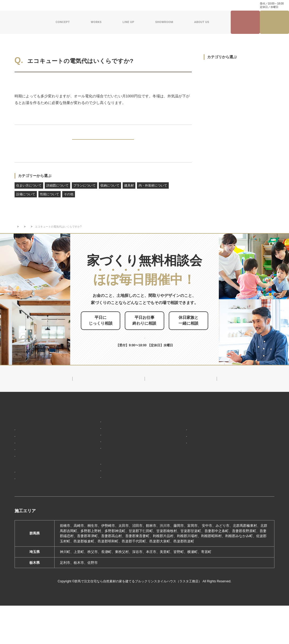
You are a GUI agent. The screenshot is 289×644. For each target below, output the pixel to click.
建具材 (129, 194)
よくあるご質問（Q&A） (189, 508)
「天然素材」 (27, 450)
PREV (27, 143)
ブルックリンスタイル (97, 432)
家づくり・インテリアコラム (183, 5)
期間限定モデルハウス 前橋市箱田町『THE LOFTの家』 (119, 489)
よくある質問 (74, 5)
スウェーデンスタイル (97, 464)
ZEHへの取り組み (183, 474)
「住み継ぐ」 (27, 458)
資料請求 (118, 5)
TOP (17, 235)
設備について (26, 82)
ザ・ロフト (88, 456)
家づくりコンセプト (31, 434)
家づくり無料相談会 (245, 478)
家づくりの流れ (29, 473)
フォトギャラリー (30, 498)
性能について (50, 203)
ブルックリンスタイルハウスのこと (196, 437)
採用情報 (176, 498)
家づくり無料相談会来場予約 (275, 22)
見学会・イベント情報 (245, 22)
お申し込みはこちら (154, 340)
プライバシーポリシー (247, 487)
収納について (110, 194)
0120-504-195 (237, 5)
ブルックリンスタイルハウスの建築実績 (44, 487)
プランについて (85, 194)
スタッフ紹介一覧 (184, 463)
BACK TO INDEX (103, 143)
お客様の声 (25, 505)
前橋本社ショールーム (97, 516)
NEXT (179, 143)
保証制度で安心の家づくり (37, 466)
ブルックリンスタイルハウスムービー (196, 486)
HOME (20, 424)
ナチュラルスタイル (95, 440)
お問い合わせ (97, 5)
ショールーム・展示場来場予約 (104, 474)
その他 (69, 203)
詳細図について (57, 194)
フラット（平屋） (94, 448)
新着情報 (32, 235)
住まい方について (29, 194)
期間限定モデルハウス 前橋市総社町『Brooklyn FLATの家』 (122, 506)
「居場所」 (25, 442)
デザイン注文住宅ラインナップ (104, 424)
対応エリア (179, 455)
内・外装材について (153, 194)
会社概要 (177, 448)
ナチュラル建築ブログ (144, 5)
